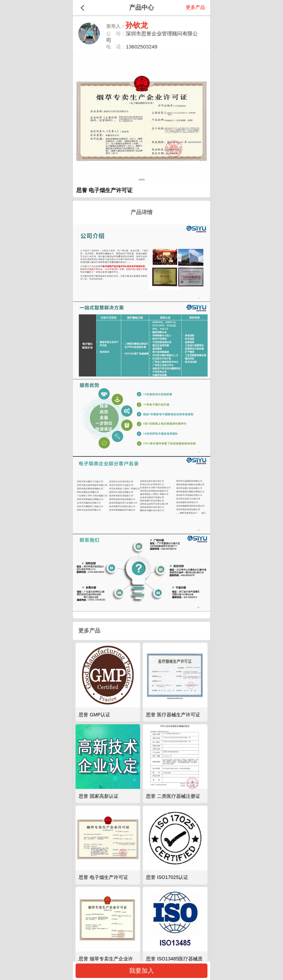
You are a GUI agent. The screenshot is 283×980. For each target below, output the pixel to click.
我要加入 (141, 971)
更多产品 (195, 7)
